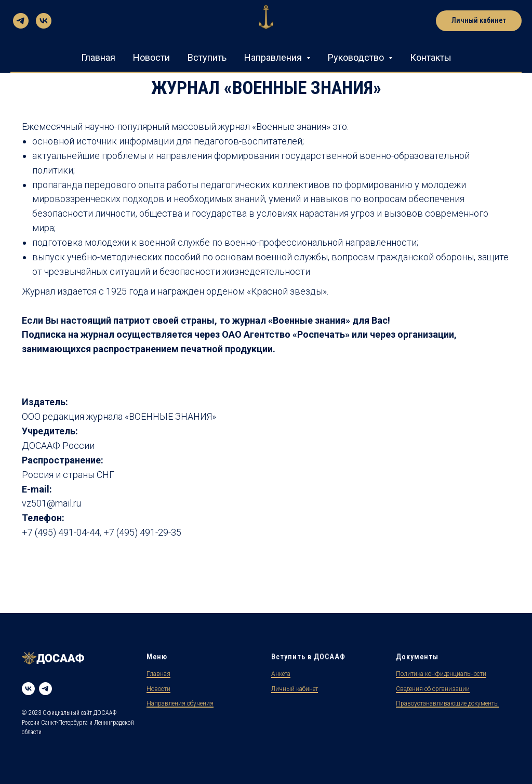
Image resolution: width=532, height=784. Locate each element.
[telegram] (21, 21)
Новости (151, 57)
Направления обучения (180, 703)
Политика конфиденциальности (441, 674)
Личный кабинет (295, 689)
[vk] (44, 21)
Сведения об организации (433, 689)
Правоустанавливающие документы (447, 703)
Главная (98, 57)
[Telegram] (45, 689)
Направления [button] (274, 57)
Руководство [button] (357, 57)
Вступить (207, 57)
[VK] (28, 689)
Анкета (281, 674)
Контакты (431, 57)
